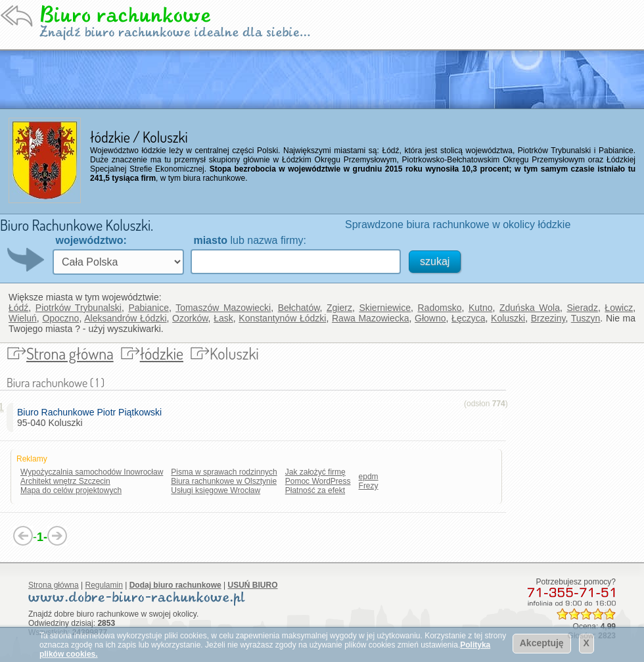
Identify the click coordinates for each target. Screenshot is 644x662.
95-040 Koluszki (92, 417)
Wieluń (23, 318)
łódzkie (162, 353)
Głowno (430, 318)
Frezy (369, 486)
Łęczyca (468, 318)
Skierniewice (385, 308)
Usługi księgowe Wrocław (216, 490)
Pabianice (149, 308)
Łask (223, 318)
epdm (369, 477)
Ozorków (190, 318)
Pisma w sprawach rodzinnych (224, 472)
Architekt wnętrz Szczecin (65, 481)
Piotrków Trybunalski (79, 308)
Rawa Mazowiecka (371, 318)
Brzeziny (548, 318)
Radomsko (440, 308)
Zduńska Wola (530, 308)
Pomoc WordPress (318, 481)
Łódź (18, 308)
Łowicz (619, 308)
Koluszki (508, 318)
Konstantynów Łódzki (282, 318)
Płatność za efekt (315, 490)
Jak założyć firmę (315, 472)
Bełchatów (299, 308)
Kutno (481, 308)
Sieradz (582, 308)
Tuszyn (586, 318)
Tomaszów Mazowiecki (223, 308)
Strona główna (70, 353)
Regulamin (104, 585)
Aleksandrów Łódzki (125, 318)
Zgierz (339, 308)
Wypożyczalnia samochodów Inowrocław (92, 472)
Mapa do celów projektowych (71, 490)
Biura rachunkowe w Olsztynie (224, 481)
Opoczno (60, 318)
